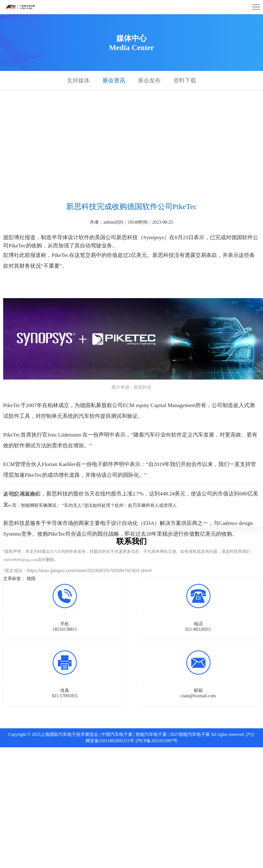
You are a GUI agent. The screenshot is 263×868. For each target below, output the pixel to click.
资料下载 (185, 80)
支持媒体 (78, 80)
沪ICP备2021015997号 (157, 741)
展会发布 (149, 80)
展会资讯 (114, 80)
